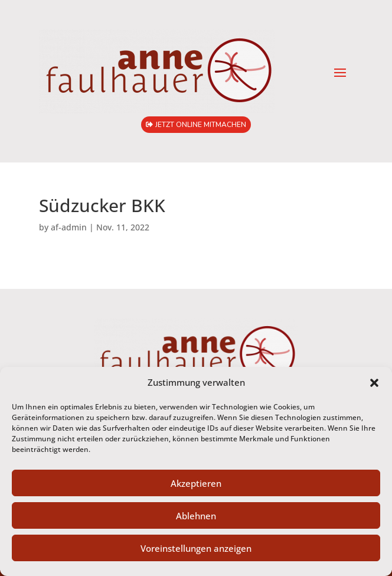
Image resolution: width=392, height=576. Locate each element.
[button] (374, 383)
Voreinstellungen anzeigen (196, 548)
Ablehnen (196, 516)
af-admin (69, 227)
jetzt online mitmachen (201, 125)
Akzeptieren (196, 483)
